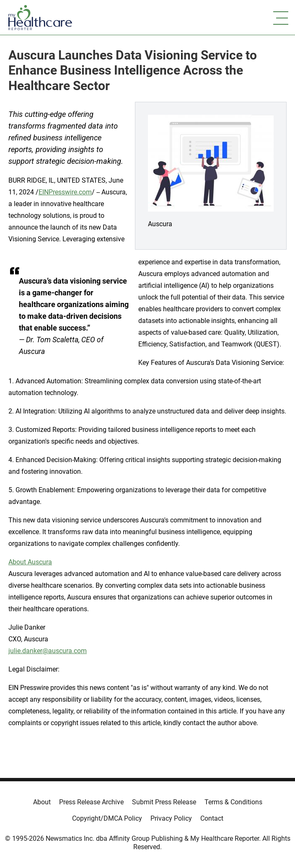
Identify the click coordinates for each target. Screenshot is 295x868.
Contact (212, 818)
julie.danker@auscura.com (48, 651)
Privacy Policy (171, 818)
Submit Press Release (164, 802)
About (42, 802)
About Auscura (30, 562)
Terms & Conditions (233, 802)
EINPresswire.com (65, 192)
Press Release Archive (91, 802)
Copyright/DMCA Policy (107, 818)
